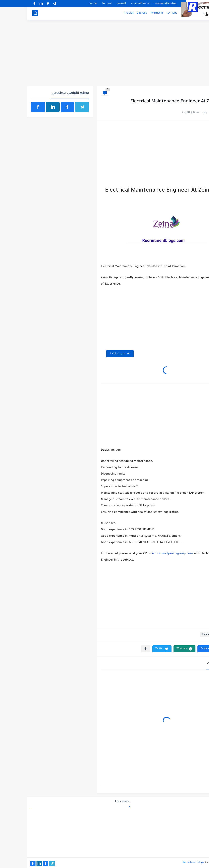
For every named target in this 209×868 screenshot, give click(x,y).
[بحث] (8, 13)
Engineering (196, 93)
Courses (115, 13)
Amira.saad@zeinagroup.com (145, 554)
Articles (102, 13)
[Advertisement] (104, 55)
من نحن (66, 3)
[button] (181, 649)
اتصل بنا (80, 3)
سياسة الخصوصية (139, 3)
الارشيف (94, 3)
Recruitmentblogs (166, 863)
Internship (129, 13)
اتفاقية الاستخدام (113, 3)
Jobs (147, 13)
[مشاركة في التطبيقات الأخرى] (118, 649)
